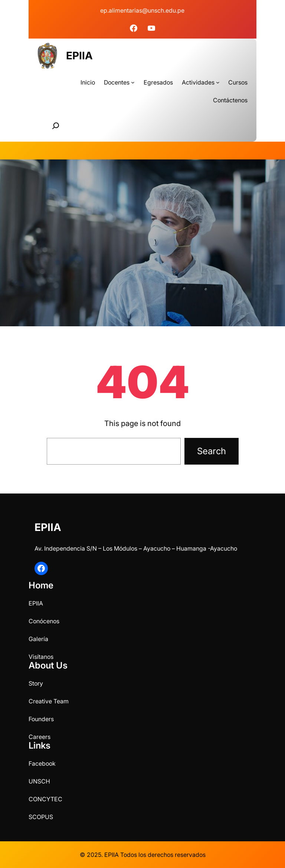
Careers (40, 737)
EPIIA (79, 56)
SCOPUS (41, 817)
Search (212, 451)
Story (36, 683)
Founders (41, 719)
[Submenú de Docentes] (133, 82)
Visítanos (41, 657)
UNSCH (39, 781)
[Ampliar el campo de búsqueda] (56, 126)
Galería (38, 639)
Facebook (42, 763)
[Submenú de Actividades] (218, 82)
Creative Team (49, 701)
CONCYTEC (45, 799)
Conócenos (44, 621)
